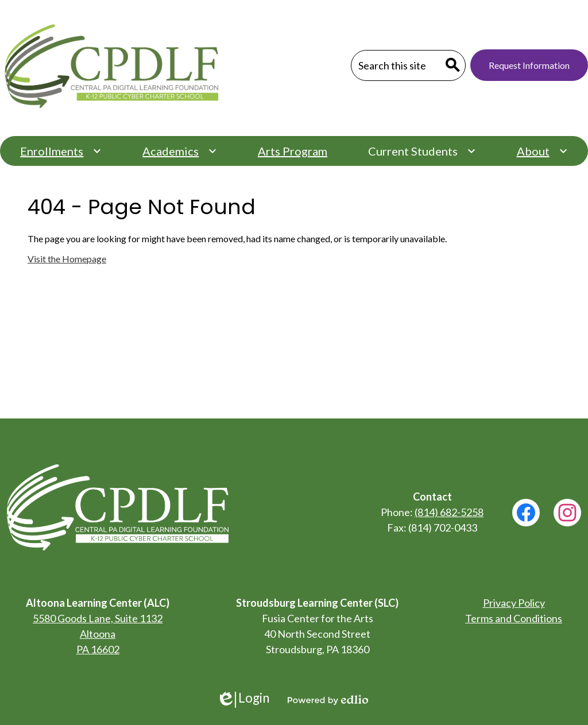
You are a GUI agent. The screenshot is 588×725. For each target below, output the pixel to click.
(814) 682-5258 (449, 512)
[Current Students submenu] (422, 151)
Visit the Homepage (67, 259)
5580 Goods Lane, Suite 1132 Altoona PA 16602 (98, 634)
